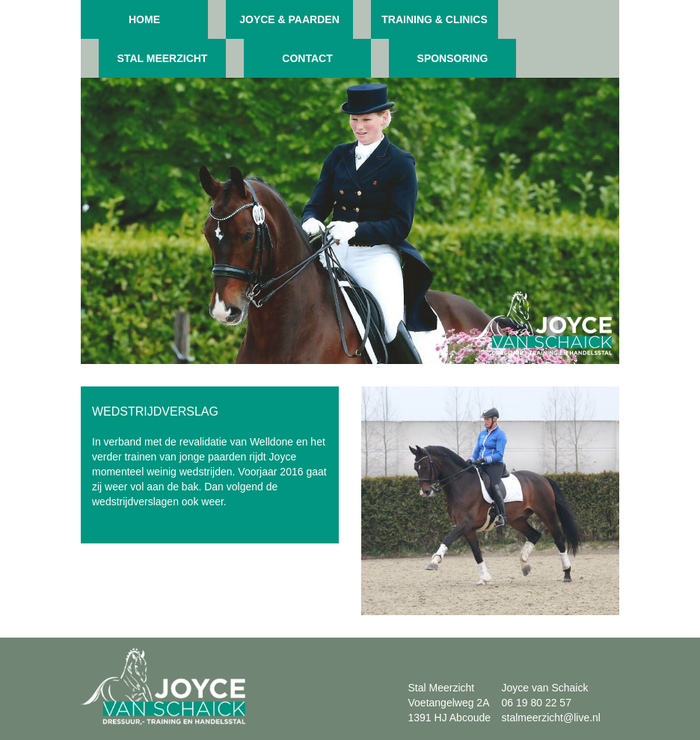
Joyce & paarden (289, 19)
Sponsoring (453, 58)
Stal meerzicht (163, 58)
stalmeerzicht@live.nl (551, 718)
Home (144, 19)
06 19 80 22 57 (537, 703)
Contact (307, 58)
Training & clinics (435, 19)
